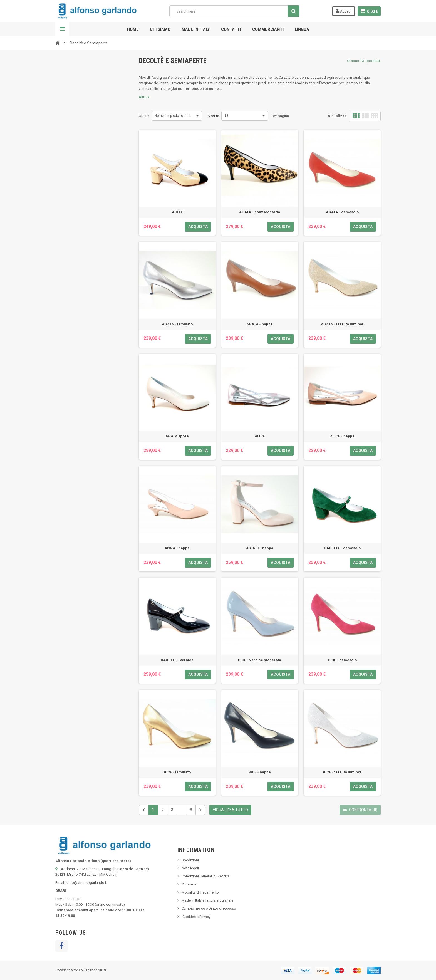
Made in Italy (196, 29)
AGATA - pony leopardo (260, 212)
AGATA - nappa (260, 324)
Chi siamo (160, 29)
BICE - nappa (260, 772)
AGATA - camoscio (342, 212)
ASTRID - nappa (260, 548)
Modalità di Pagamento (200, 892)
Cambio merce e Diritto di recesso (209, 908)
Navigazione (62, 29)
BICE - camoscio (342, 660)
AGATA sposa (177, 436)
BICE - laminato (177, 772)
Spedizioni (190, 860)
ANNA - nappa (177, 548)
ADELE (177, 212)
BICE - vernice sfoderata (260, 660)
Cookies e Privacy (196, 917)
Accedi (344, 11)
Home (133, 29)
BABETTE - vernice (177, 660)
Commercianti (268, 29)
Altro (144, 97)
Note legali (190, 868)
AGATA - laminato (177, 324)
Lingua (302, 29)
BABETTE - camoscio (342, 548)
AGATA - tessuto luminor (342, 324)
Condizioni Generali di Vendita (206, 876)
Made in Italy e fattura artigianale (207, 900)
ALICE (260, 436)
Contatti (231, 29)
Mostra (213, 116)
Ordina (144, 116)
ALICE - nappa (342, 436)
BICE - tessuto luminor (342, 772)
